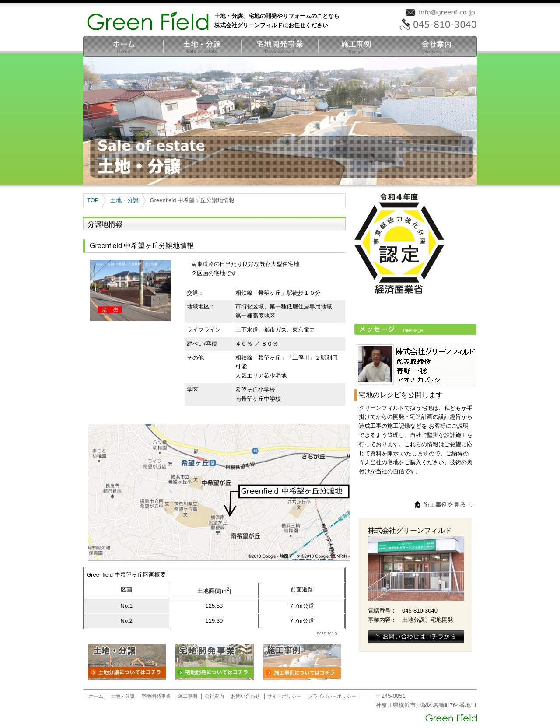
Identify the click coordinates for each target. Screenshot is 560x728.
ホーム (123, 46)
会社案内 (437, 46)
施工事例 (188, 696)
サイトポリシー (284, 696)
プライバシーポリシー (332, 696)
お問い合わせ (245, 696)
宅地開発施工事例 (357, 46)
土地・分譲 (203, 46)
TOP (93, 200)
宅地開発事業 (280, 46)
